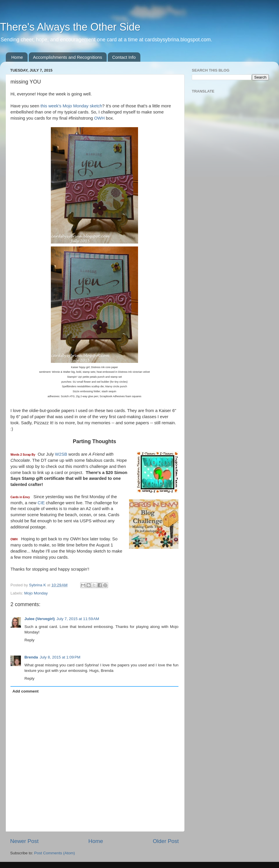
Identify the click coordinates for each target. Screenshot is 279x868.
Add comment (26, 691)
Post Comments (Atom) (55, 853)
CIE (41, 503)
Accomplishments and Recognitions (68, 57)
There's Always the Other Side (70, 27)
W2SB (61, 454)
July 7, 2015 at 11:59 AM (78, 619)
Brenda (31, 657)
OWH (99, 118)
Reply (29, 640)
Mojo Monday (36, 593)
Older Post (166, 841)
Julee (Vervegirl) (40, 619)
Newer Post (24, 841)
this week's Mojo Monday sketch (71, 106)
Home (17, 57)
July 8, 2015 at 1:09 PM (60, 657)
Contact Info (124, 57)
